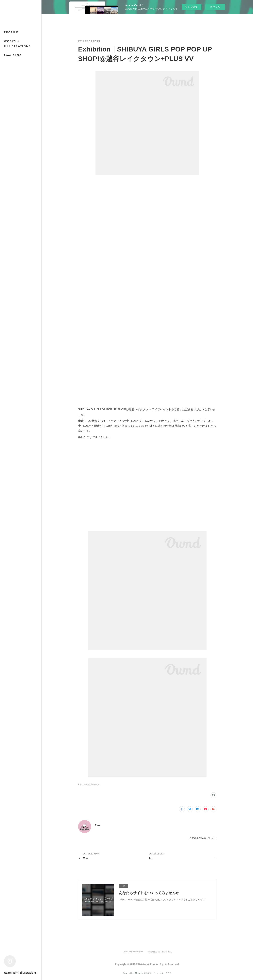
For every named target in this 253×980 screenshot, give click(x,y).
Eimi (98, 825)
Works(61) (96, 784)
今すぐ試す (191, 7)
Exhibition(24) (84, 784)
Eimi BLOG (13, 55)
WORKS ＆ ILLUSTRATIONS (17, 44)
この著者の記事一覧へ (203, 838)
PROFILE (11, 32)
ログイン (215, 7)
